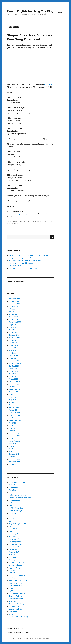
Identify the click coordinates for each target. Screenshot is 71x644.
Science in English (16, 583)
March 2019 (13, 405)
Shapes (36, 221)
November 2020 (15, 363)
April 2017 (13, 449)
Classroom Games (16, 516)
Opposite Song (14, 568)
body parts (13, 503)
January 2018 (14, 431)
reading (12, 578)
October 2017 (14, 438)
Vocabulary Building (17, 612)
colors (42, 221)
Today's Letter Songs (17, 604)
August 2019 (13, 392)
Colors (32, 221)
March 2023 (13, 317)
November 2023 (15, 304)
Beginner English (16, 500)
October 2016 (14, 464)
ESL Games (13, 529)
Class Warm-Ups (15, 513)
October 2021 (14, 340)
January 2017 (14, 457)
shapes (51, 221)
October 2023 (14, 307)
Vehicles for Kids (15, 609)
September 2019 (15, 389)
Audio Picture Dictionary (18, 495)
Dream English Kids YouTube (18, 633)
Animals (12, 493)
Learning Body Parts (17, 544)
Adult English (14, 487)
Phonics (12, 570)
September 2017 (15, 441)
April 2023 (13, 314)
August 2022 (13, 325)
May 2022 (12, 330)
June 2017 (12, 444)
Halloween (13, 537)
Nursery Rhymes (15, 560)
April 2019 (13, 402)
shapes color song (13, 223)
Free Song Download (17, 534)
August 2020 (14, 371)
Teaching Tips (14, 601)
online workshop (15, 565)
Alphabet (12, 490)
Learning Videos (15, 547)
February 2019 (14, 407)
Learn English (14, 539)
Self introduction (15, 586)
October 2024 (14, 301)
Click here (48, 84)
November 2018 (15, 415)
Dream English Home (15, 628)
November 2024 (15, 299)
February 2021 (14, 356)
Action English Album (17, 482)
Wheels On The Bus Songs (19, 617)
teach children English (18, 593)
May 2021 (12, 351)
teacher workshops (16, 599)
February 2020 (14, 382)
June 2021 (12, 348)
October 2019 (14, 387)
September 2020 (15, 369)
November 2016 (15, 462)
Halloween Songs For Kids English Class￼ (25, 261)
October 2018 (14, 418)
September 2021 (15, 343)
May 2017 (12, 446)
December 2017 (14, 433)
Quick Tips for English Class (20, 575)
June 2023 (12, 312)
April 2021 (13, 353)
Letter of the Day (15, 552)
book (11, 505)
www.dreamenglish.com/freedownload (23, 214)
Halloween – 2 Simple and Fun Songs (23, 268)
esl (48, 221)
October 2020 (14, 366)
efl (45, 221)
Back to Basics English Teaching (21, 498)
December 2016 (15, 459)
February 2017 (14, 454)
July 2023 (12, 309)
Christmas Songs (15, 511)
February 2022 (14, 335)
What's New (13, 614)
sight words (13, 591)
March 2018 (13, 428)
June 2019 (12, 397)
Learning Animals (16, 542)
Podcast (12, 573)
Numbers (12, 557)
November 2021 (15, 338)
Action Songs (14, 485)
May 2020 (13, 374)
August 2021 (13, 345)
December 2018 (15, 413)
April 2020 (13, 376)
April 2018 (13, 426)
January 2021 (14, 358)
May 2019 (12, 400)
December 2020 (15, 361)
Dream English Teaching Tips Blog (30, 11)
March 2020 (13, 379)
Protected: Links (15, 266)
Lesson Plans (14, 549)
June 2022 (13, 327)
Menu (60, 12)
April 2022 (13, 332)
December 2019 (15, 384)
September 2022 (15, 322)
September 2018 (15, 420)
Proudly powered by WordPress (40, 639)
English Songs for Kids (18, 524)
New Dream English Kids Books (21, 263)
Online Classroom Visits (18, 562)
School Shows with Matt (18, 581)
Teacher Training (16, 596)
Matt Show (13, 555)
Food (11, 531)
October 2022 (14, 319)
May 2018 (12, 423)
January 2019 (14, 410)
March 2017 (13, 451)
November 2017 (15, 436)
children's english (24, 221)
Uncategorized (14, 606)
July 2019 (12, 394)
